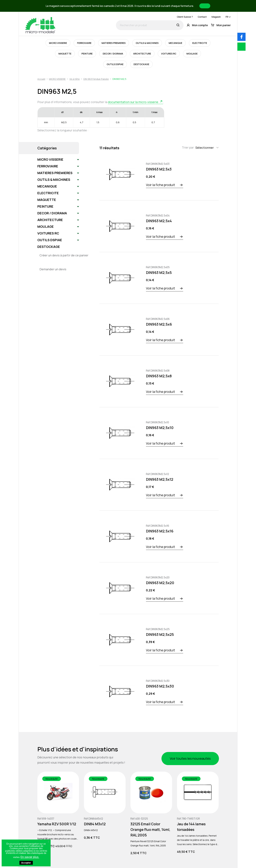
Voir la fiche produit (160, 185)
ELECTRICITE (200, 43)
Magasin (216, 17)
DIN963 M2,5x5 (159, 273)
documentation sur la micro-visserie (133, 102)
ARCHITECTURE (142, 54)
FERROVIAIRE (84, 43)
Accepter (26, 863)
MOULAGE (192, 54)
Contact (202, 17)
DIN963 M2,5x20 (160, 583)
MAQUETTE (65, 54)
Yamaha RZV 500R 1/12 (57, 824)
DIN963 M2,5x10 (160, 428)
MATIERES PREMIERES (114, 43)
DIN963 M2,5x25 (160, 635)
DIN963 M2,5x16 (160, 531)
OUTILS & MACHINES (147, 43)
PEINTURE (87, 54)
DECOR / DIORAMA (113, 54)
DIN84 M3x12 (95, 824)
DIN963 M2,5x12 (160, 479)
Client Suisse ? (185, 17)
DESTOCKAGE (141, 64)
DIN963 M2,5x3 (159, 169)
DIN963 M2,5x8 (159, 376)
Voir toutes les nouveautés (190, 758)
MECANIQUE (175, 43)
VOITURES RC (169, 54)
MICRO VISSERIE (58, 43)
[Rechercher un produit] (150, 25)
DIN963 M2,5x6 (159, 324)
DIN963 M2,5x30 (160, 686)
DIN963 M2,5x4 (159, 221)
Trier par (188, 147)
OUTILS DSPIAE (115, 64)
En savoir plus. (30, 857)
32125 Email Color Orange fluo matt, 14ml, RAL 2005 (150, 830)
